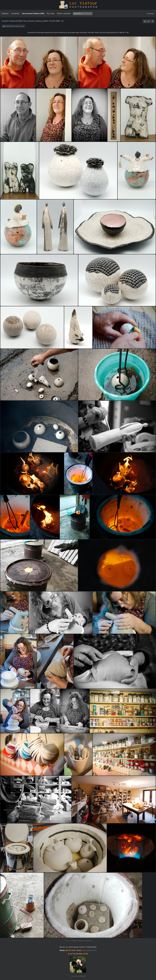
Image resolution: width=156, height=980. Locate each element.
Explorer (5, 13)
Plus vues (51, 13)
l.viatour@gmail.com (89, 950)
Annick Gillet (55, 21)
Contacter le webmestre (85, 941)
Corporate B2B (16, 21)
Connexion (150, 14)
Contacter (15, 13)
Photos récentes (64, 13)
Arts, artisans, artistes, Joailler (36, 21)
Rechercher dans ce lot (15, 26)
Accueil (5, 21)
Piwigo (74, 941)
